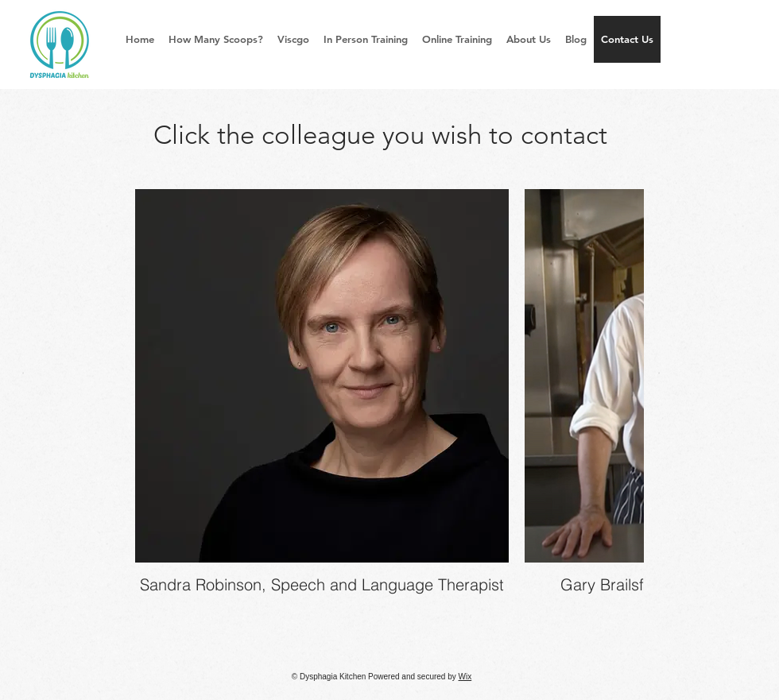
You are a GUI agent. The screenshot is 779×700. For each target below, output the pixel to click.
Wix (465, 677)
